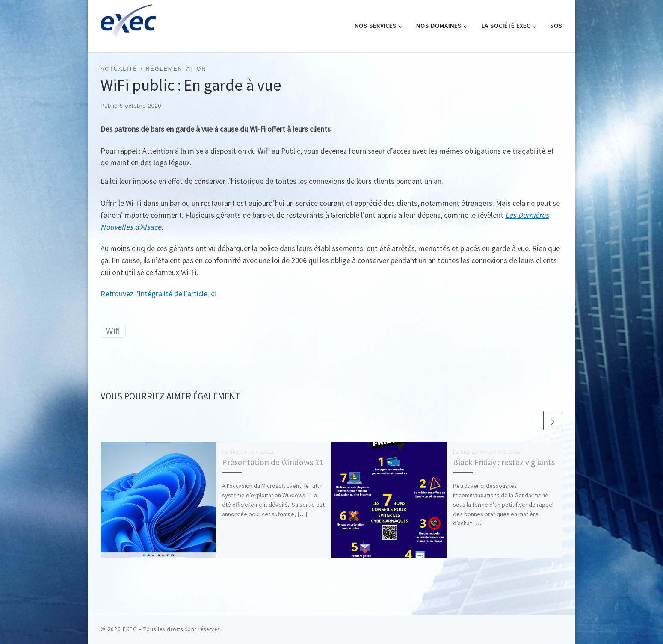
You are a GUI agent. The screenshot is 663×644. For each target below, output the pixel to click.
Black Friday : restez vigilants (504, 462)
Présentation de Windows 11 (273, 462)
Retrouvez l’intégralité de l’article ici (158, 294)
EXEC (130, 629)
